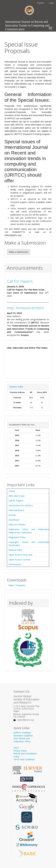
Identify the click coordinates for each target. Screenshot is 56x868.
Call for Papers (20, 281)
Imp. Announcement (25, 308)
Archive (12, 515)
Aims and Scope (17, 496)
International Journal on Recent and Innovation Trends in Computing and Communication (27, 22)
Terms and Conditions (24, 759)
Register (41, 3)
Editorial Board (16, 510)
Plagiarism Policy (17, 537)
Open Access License (19, 559)
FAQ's (16, 748)
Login (51, 3)
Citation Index (16, 387)
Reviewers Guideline (23, 736)
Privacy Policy (20, 751)
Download (14, 520)
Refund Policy (15, 550)
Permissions (15, 564)
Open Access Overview (21, 555)
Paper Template (17, 585)
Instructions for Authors (21, 505)
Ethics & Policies (17, 524)
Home (12, 491)
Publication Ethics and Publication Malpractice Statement (29, 531)
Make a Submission (19, 252)
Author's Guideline (22, 733)
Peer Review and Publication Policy (22, 740)
